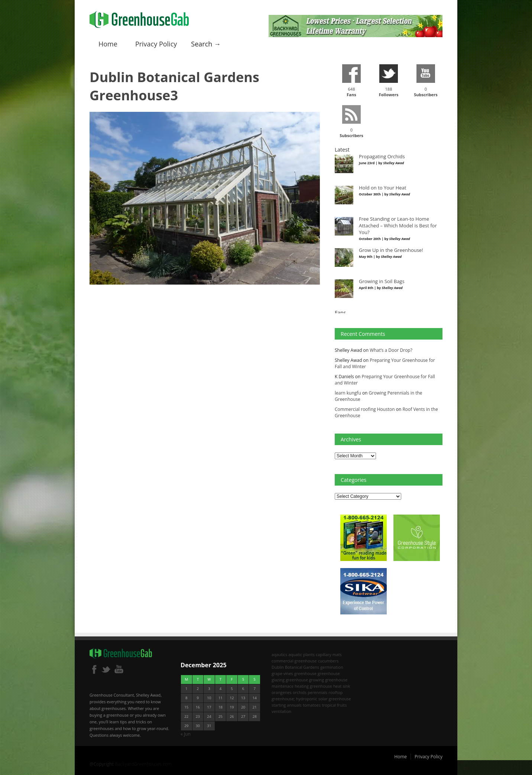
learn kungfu (348, 393)
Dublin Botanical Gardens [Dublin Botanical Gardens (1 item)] (295, 667)
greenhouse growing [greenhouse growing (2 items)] (305, 680)
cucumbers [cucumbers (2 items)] (328, 661)
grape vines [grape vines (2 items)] (282, 673)
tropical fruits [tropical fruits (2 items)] (334, 705)
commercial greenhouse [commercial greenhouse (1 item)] (294, 661)
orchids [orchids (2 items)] (300, 692)
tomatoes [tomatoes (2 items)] (312, 705)
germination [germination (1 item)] (332, 667)
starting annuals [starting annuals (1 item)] (287, 705)
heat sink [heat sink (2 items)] (342, 686)
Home (108, 44)
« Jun (186, 734)
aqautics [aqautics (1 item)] (279, 654)
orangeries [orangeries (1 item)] (282, 692)
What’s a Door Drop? (391, 350)
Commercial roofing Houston (365, 409)
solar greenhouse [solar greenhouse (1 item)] (335, 699)
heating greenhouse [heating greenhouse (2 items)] (313, 686)
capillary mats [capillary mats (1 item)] (329, 654)
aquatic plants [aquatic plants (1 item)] (301, 654)
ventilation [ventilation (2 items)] (281, 711)
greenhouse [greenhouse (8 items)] (305, 673)
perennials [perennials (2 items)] (317, 692)
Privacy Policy (156, 44)
